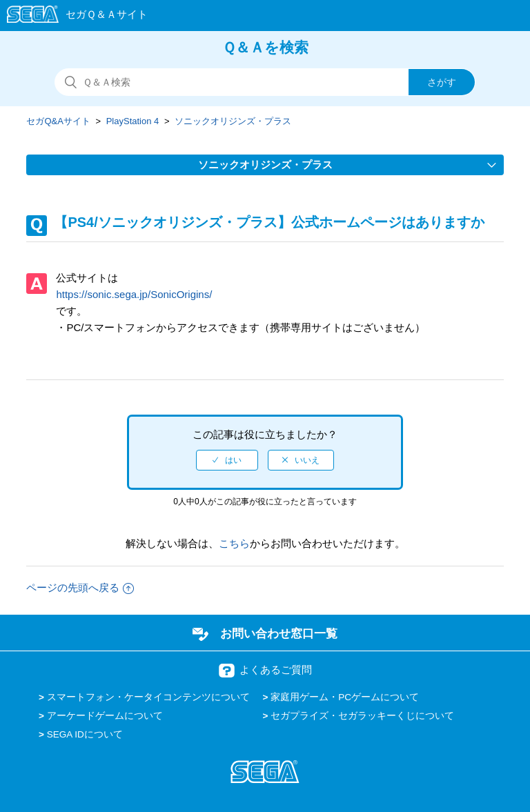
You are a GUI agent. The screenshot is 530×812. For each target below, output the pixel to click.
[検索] (265, 82)
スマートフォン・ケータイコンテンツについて (148, 697)
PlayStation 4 (133, 121)
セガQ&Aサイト (58, 121)
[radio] (227, 460)
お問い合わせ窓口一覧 (279, 633)
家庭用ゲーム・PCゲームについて (345, 697)
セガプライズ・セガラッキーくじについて (362, 716)
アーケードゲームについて (105, 716)
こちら (234, 543)
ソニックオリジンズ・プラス (233, 121)
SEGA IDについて (85, 734)
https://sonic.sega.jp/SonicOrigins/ (134, 294)
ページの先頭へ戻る (80, 587)
